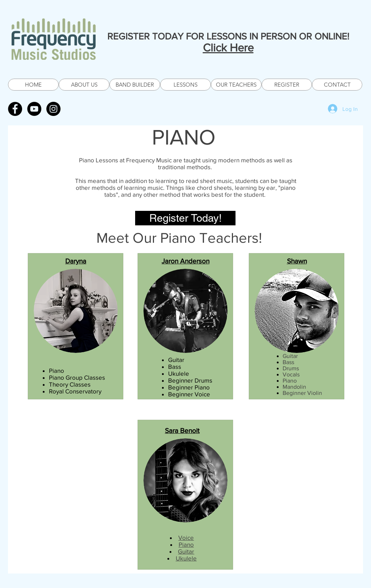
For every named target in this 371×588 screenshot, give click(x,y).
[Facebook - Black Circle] (15, 109)
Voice (186, 537)
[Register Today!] (185, 218)
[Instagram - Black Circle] (53, 109)
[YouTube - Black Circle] (34, 109)
